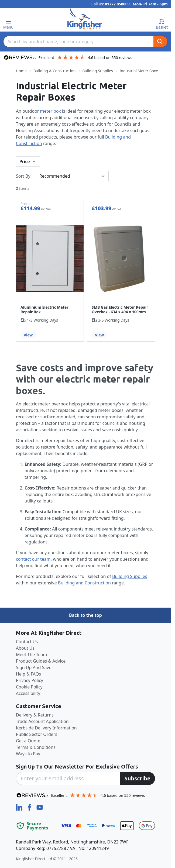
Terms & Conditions (36, 747)
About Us (25, 648)
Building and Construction (84, 583)
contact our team (33, 559)
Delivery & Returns (35, 715)
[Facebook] (30, 807)
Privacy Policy (30, 680)
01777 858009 (117, 4)
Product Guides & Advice (41, 661)
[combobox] (78, 42)
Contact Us (27, 642)
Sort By (23, 176)
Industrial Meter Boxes (140, 71)
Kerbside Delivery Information (46, 728)
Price (25, 161)
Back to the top (85, 615)
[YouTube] (40, 807)
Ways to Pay (28, 754)
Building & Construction (55, 71)
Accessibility (28, 693)
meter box (51, 111)
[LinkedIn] (20, 807)
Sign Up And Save (34, 667)
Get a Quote (28, 741)
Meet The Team (31, 655)
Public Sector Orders (37, 734)
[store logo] (85, 19)
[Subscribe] (137, 779)
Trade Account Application (42, 721)
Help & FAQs (28, 674)
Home (21, 71)
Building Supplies (97, 71)
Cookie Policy (29, 687)
